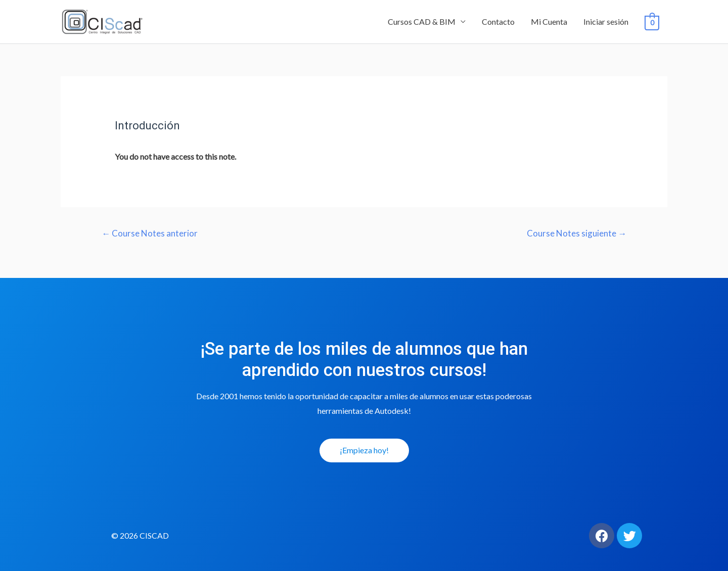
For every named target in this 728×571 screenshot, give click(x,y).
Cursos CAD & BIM (422, 21)
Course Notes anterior (150, 233)
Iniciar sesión (606, 21)
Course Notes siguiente (577, 233)
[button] (364, 450)
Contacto (498, 21)
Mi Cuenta (549, 21)
